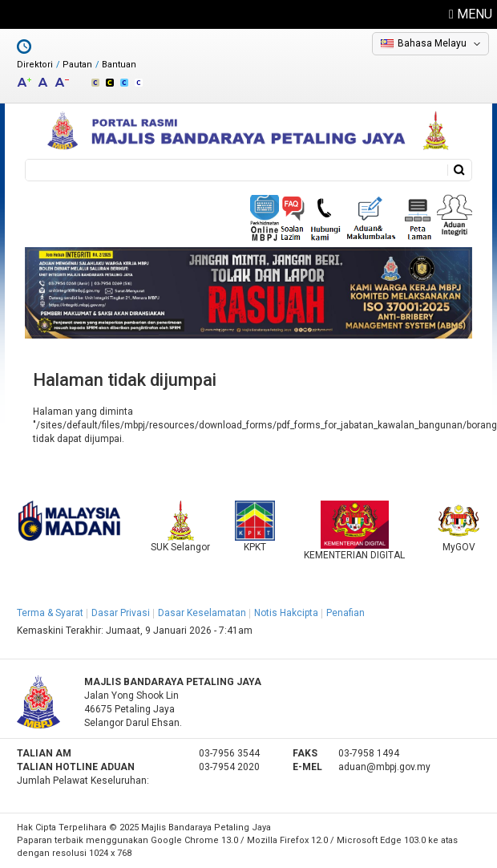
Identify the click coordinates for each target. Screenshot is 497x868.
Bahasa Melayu (432, 43)
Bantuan (119, 65)
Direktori (35, 65)
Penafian (345, 613)
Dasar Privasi (121, 613)
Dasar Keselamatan (202, 613)
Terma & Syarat (50, 613)
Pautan (77, 65)
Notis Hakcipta (286, 613)
